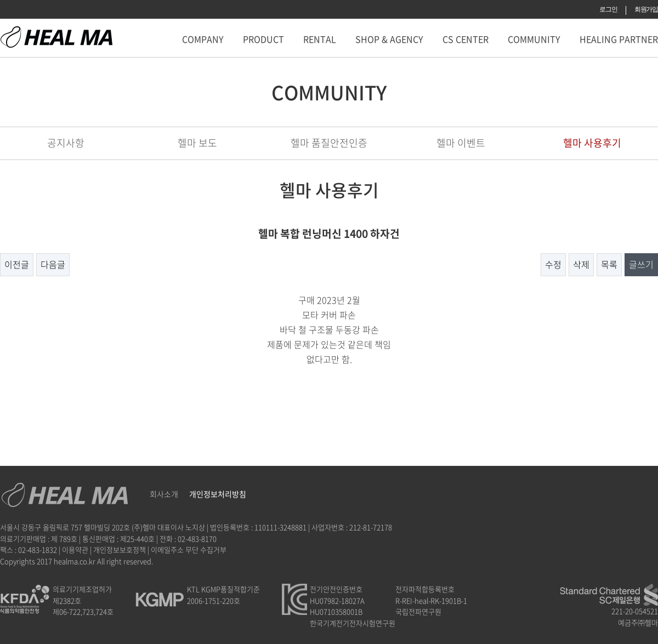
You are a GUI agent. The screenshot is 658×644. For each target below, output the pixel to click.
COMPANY (203, 39)
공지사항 (66, 143)
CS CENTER (466, 39)
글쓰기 (641, 264)
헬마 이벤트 (461, 143)
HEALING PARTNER (619, 39)
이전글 (17, 264)
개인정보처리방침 (218, 494)
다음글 (53, 264)
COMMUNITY (534, 39)
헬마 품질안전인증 (329, 143)
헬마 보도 (197, 143)
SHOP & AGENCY (389, 39)
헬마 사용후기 (592, 143)
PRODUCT (263, 39)
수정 (553, 264)
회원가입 (646, 9)
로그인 (608, 9)
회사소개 (164, 494)
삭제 (581, 264)
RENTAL (320, 39)
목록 (609, 264)
